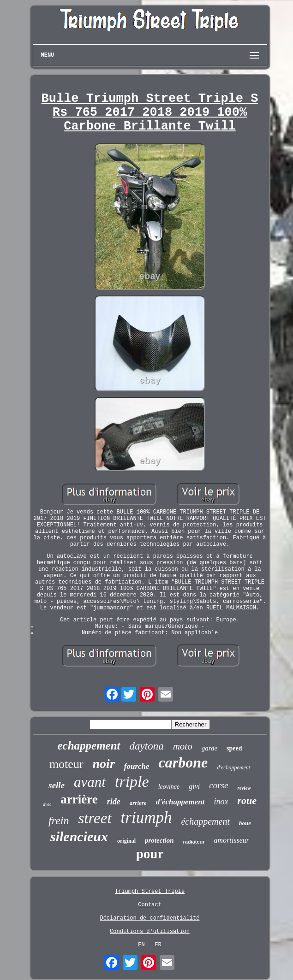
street (95, 818)
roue (247, 800)
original (126, 841)
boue (245, 823)
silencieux (79, 836)
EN (141, 945)
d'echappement (233, 767)
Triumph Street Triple (150, 891)
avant (90, 782)
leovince (169, 787)
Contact (149, 905)
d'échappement (180, 802)
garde (209, 748)
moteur (66, 764)
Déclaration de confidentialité (149, 918)
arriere (138, 803)
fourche (137, 766)
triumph (146, 818)
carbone (183, 762)
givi (194, 786)
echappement (89, 746)
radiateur (194, 842)
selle (57, 785)
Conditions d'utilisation (150, 932)
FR (158, 945)
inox (221, 802)
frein (59, 821)
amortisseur (232, 840)
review (244, 788)
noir (104, 764)
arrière (79, 799)
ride (114, 802)
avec (47, 804)
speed (234, 748)
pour (150, 854)
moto (183, 746)
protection (159, 840)
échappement (205, 821)
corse (218, 785)
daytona (147, 746)
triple (132, 782)
